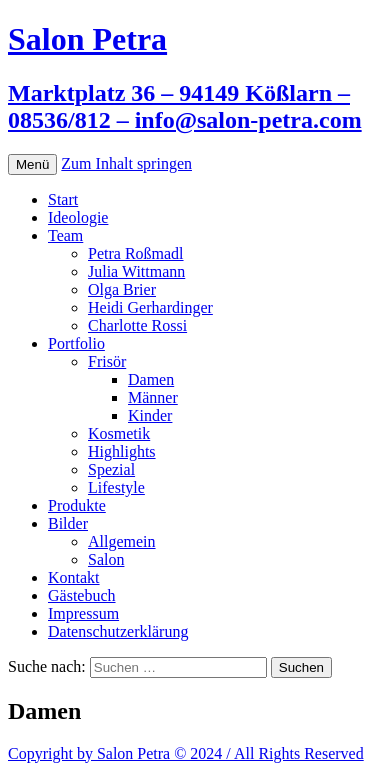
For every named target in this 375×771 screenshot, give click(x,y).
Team (65, 235)
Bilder (68, 523)
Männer (153, 397)
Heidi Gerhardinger (150, 307)
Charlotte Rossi (137, 325)
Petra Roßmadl (136, 253)
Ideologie (78, 217)
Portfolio (76, 343)
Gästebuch (82, 595)
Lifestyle (116, 487)
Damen (151, 379)
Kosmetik (119, 433)
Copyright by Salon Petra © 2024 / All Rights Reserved (186, 753)
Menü (32, 164)
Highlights (122, 451)
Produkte (77, 505)
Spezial (111, 469)
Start (63, 199)
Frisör (107, 361)
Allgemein (122, 541)
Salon (106, 559)
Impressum (83, 613)
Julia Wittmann (136, 271)
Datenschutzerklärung (118, 631)
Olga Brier (122, 289)
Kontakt (74, 577)
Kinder (150, 415)
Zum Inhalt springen (126, 163)
